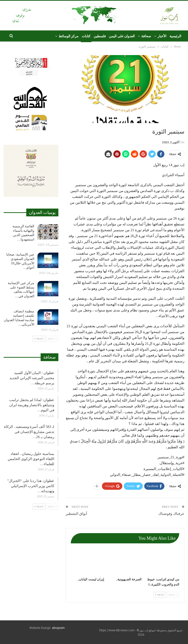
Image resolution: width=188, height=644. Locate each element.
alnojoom (58, 628)
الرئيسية (175, 36)
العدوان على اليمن (122, 36)
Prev (173, 595)
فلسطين (100, 36)
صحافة (146, 36)
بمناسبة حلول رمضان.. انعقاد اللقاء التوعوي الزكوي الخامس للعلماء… (31, 459)
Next (160, 595)
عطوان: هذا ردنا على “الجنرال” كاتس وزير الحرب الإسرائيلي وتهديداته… (31, 486)
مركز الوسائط (69, 36)
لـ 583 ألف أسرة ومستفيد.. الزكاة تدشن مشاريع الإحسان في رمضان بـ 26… (29, 432)
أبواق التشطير (76, 514)
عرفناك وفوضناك (171, 514)
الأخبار (162, 36)
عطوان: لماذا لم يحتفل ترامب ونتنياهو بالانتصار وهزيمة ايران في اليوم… (32, 405)
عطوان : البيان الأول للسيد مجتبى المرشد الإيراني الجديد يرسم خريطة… (32, 378)
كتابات (86, 36)
